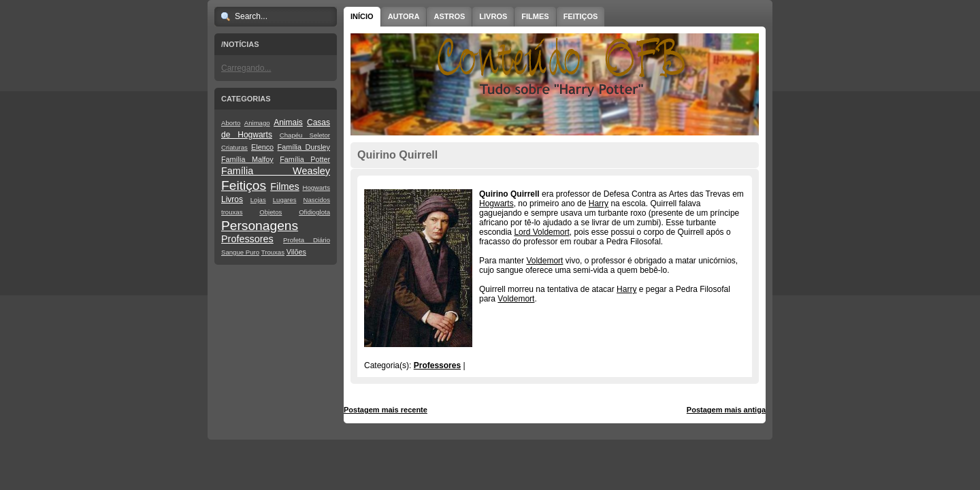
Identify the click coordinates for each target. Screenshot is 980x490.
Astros (449, 16)
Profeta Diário (307, 240)
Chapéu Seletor (305, 135)
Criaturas (234, 147)
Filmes (284, 186)
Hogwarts (316, 187)
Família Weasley (276, 171)
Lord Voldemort (541, 232)
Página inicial (557, 410)
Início (362, 16)
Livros (232, 199)
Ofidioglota (314, 212)
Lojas (258, 200)
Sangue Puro (240, 252)
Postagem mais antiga (726, 410)
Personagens (260, 226)
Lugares (285, 200)
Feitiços (244, 185)
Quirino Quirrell (397, 155)
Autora (404, 16)
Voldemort (544, 261)
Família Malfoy (247, 159)
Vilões (296, 252)
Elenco (262, 147)
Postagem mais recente (386, 410)
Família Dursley (304, 147)
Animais (288, 122)
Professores (247, 239)
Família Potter (305, 159)
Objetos (271, 212)
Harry (599, 203)
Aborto (231, 123)
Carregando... (246, 68)
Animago (257, 123)
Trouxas (273, 252)
